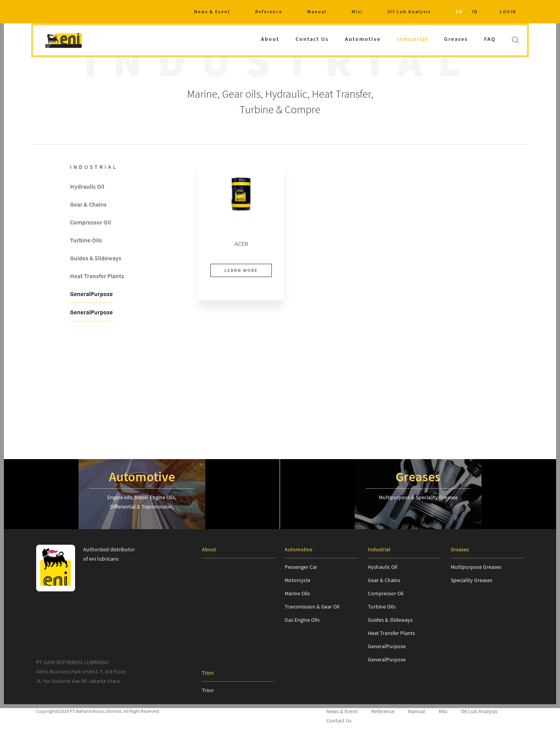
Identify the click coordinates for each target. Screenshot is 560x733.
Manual (317, 11)
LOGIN (508, 11)
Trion (208, 690)
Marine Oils (297, 593)
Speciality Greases (472, 580)
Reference (269, 11)
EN (459, 11)
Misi (357, 11)
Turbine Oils (86, 240)
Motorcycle (297, 580)
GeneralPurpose (91, 294)
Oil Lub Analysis (409, 11)
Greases (456, 39)
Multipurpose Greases (476, 567)
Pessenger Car (301, 567)
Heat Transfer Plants (97, 276)
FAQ (490, 39)
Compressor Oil (90, 223)
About (270, 39)
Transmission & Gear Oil (312, 607)
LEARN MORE (241, 270)
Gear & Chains (88, 205)
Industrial (412, 39)
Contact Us (312, 39)
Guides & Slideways (96, 258)
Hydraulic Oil (87, 187)
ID (475, 11)
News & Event (212, 11)
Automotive (363, 39)
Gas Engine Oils (302, 620)
